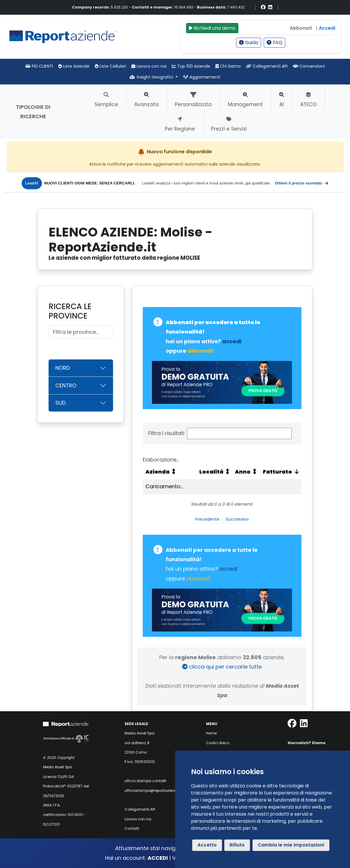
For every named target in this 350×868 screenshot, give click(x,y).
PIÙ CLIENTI (39, 66)
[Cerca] (81, 332)
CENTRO (66, 385)
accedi (232, 341)
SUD (60, 403)
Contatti (132, 828)
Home (211, 733)
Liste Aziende (74, 66)
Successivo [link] (237, 519)
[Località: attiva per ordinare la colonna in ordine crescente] (214, 472)
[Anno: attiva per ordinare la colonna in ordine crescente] (246, 472)
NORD (63, 368)
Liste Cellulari (110, 66)
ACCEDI (158, 858)
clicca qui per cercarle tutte (222, 667)
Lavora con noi (149, 66)
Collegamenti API (267, 66)
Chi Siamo (228, 66)
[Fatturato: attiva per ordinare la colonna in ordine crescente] (280, 472)
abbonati (201, 351)
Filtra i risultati (220, 433)
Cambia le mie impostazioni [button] (291, 845)
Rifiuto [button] (237, 845)
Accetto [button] (207, 845)
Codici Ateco (218, 743)
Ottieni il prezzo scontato (302, 183)
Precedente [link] (207, 519)
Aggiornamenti (202, 77)
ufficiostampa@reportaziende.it (153, 790)
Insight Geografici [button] (152, 77)
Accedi (327, 28)
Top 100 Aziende (191, 66)
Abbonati (301, 28)
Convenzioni (309, 66)
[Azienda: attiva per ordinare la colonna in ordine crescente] (170, 472)
